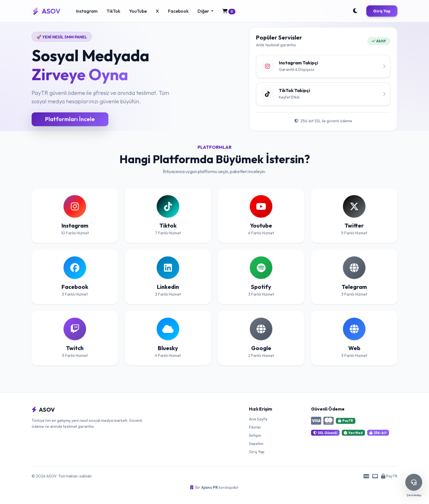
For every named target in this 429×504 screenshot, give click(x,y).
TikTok (113, 11)
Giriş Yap (382, 11)
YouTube (138, 11)
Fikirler (255, 427)
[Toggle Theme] (355, 11)
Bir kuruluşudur (214, 487)
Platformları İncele (70, 119)
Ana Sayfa (258, 419)
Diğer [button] (204, 11)
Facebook (178, 11)
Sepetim (256, 444)
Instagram (87, 11)
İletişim (255, 435)
